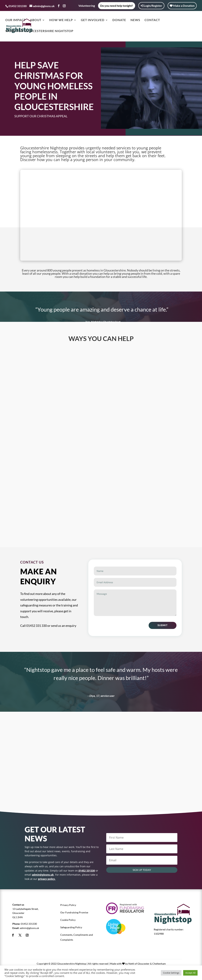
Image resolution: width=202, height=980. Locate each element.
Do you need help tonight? (117, 6)
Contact (152, 21)
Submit (163, 625)
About (36, 21)
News (135, 21)
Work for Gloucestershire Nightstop (39, 32)
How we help (61, 21)
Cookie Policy (68, 920)
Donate (119, 21)
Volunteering (87, 6)
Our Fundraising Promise (74, 912)
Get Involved (93, 21)
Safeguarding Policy (71, 927)
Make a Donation (182, 6)
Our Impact (15, 21)
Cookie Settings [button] (171, 973)
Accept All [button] (190, 973)
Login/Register (151, 6)
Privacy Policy (68, 905)
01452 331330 (29, 924)
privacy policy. (47, 879)
